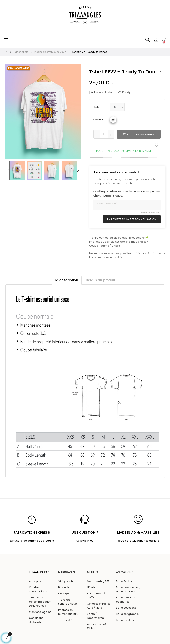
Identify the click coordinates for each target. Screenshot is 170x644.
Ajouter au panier (139, 135)
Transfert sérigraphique (67, 602)
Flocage (63, 594)
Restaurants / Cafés (96, 596)
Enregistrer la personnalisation (132, 219)
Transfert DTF (67, 620)
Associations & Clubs (97, 626)
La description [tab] (66, 280)
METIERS (92, 572)
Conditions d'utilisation (37, 620)
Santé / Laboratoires (95, 616)
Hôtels (91, 588)
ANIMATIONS (125, 572)
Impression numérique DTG (68, 612)
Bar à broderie (125, 620)
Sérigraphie (66, 581)
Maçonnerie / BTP (98, 581)
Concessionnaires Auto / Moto (99, 606)
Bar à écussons (126, 608)
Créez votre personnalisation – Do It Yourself (41, 602)
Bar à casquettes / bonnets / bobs (128, 590)
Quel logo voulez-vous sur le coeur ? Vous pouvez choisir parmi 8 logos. (127, 194)
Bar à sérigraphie (127, 614)
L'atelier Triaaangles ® (38, 590)
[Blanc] (113, 120)
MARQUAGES (66, 572)
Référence (97, 92)
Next (78, 170)
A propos (35, 581)
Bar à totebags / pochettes (127, 600)
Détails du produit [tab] (100, 280)
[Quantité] (104, 134)
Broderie (64, 588)
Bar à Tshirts (124, 581)
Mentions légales (40, 612)
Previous (8, 170)
